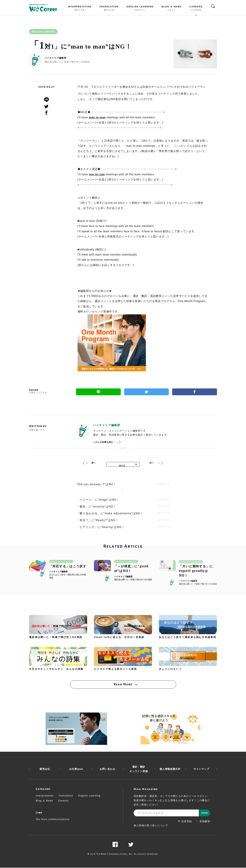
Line (98, 392)
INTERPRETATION (80, 9)
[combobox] (123, 464)
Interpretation (45, 796)
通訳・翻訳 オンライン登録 (139, 769)
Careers (63, 801)
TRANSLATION (109, 9)
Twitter (147, 392)
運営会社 (45, 769)
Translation (66, 796)
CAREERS (196, 9)
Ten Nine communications (53, 820)
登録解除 (203, 822)
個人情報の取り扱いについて (151, 826)
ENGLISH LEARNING (140, 9)
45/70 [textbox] (122, 466)
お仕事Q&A (76, 769)
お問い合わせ (107, 769)
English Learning (89, 796)
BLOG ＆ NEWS (172, 9)
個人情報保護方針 (170, 769)
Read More (123, 684)
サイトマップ (201, 769)
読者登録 (185, 822)
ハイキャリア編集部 (55, 58)
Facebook (195, 392)
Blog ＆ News (44, 801)
